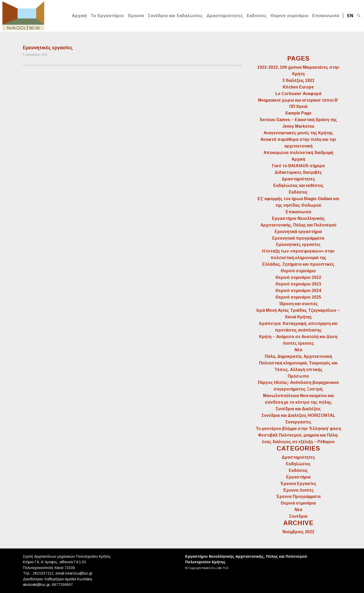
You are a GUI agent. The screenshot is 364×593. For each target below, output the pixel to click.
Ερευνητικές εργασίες (48, 48)
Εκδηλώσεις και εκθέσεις (298, 186)
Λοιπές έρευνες (298, 343)
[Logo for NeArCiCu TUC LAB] (23, 15)
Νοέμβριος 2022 (298, 532)
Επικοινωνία (298, 212)
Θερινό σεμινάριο (298, 271)
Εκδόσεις (298, 192)
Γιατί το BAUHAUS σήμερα (298, 166)
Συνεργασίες (298, 422)
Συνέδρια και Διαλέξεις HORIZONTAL (298, 415)
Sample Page (298, 113)
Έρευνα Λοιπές (298, 490)
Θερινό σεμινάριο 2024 (298, 291)
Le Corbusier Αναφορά (298, 94)
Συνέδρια (298, 516)
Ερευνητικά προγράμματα (298, 238)
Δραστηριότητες (298, 179)
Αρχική (298, 159)
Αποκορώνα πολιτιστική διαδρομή (298, 153)
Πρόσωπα (298, 376)
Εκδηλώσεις (298, 464)
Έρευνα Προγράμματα (298, 496)
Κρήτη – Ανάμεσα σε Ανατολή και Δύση (298, 337)
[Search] (359, 16)
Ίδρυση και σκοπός (298, 304)
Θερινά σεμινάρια (298, 503)
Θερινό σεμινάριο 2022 (298, 277)
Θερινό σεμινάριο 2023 (298, 284)
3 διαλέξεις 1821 (298, 80)
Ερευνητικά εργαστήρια (298, 232)
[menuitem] (79, 16)
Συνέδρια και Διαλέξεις (298, 409)
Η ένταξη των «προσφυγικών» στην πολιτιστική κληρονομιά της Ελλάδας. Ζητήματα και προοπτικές (298, 258)
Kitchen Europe (298, 87)
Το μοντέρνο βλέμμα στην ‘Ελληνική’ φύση (298, 429)
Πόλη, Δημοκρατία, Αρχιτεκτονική (298, 356)
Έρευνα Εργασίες (298, 484)
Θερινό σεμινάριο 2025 (298, 297)
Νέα (298, 350)
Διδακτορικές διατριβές (298, 172)
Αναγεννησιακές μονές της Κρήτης (298, 133)
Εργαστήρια (298, 477)
